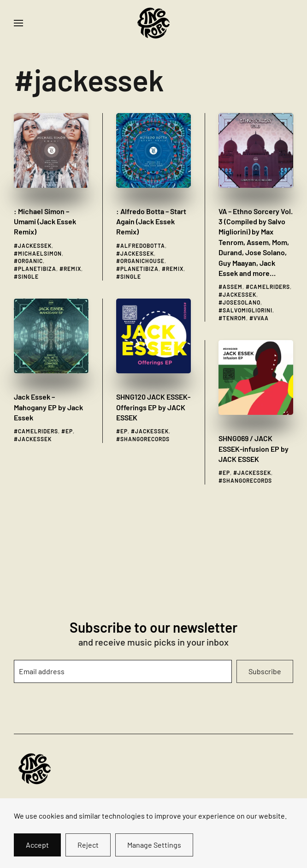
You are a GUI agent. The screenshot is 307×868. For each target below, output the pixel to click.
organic (30, 261)
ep (69, 431)
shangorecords (145, 439)
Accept (37, 845)
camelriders (270, 287)
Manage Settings (154, 845)
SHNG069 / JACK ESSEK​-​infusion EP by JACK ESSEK (254, 449)
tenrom (234, 318)
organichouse (142, 261)
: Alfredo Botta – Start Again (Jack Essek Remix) (151, 221)
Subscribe (265, 671)
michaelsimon (40, 253)
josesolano (242, 302)
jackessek (35, 245)
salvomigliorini (248, 310)
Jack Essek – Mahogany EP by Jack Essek (48, 407)
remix (72, 269)
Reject (88, 845)
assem (233, 287)
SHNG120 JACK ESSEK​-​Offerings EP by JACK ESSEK (153, 407)
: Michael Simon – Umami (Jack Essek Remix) (45, 221)
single (28, 276)
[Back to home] (153, 23)
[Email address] (123, 671)
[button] (18, 23)
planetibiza (37, 269)
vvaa (261, 318)
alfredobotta (143, 245)
